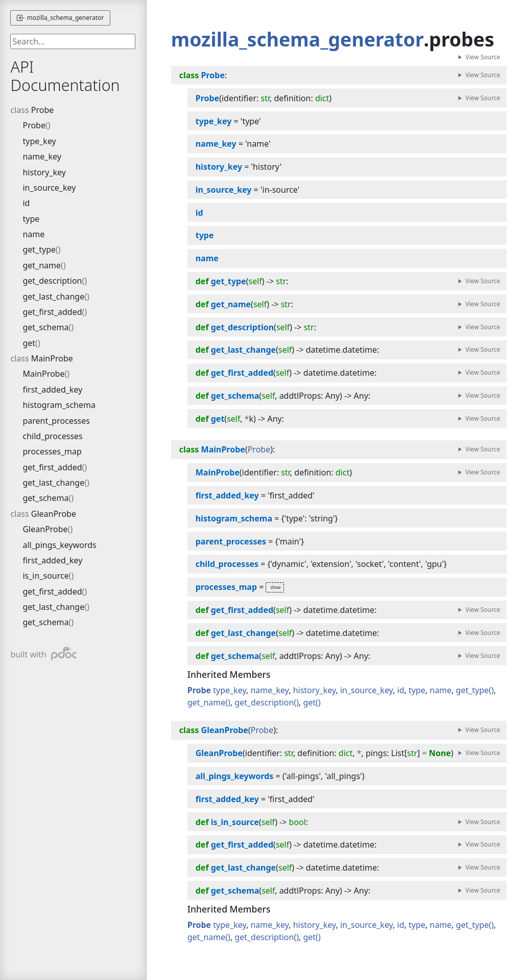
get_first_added (52, 312)
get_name (42, 265)
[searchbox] (73, 41)
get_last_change (53, 297)
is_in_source (45, 576)
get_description (52, 281)
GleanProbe (54, 514)
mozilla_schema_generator (60, 18)
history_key (44, 172)
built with (43, 654)
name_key (42, 156)
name (33, 234)
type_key (39, 141)
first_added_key (52, 390)
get (29, 343)
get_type (39, 249)
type (31, 219)
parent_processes (56, 421)
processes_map (52, 451)
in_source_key (49, 188)
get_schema (45, 327)
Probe (43, 110)
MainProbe (52, 358)
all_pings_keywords (59, 545)
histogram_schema (59, 405)
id (26, 203)
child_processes (52, 436)
